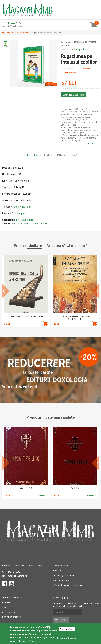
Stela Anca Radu (22, 207)
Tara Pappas (18, 213)
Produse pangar (12, 617)
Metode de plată (61, 580)
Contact (41, 566)
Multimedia (9, 612)
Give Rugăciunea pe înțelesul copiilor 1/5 (62, 68)
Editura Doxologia (21, 33)
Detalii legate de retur (64, 575)
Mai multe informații (28, 641)
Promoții (6, 566)
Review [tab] (48, 155)
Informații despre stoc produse (68, 585)
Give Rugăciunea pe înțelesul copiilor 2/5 (65, 68)
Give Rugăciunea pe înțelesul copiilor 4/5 (70, 68)
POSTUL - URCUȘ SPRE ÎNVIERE (30, 224)
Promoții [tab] (34, 417)
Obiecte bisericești (13, 598)
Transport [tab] (61, 155)
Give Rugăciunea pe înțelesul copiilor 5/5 (72, 68)
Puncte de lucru (60, 566)
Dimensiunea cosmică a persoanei (26, 317)
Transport (57, 570)
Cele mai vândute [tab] (60, 417)
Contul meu (19, 566)
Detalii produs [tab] (33, 155)
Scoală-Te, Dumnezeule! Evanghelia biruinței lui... (75, 318)
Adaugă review (70, 72)
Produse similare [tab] (28, 246)
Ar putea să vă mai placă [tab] (67, 246)
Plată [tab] (74, 155)
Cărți (8, 33)
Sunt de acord (67, 629)
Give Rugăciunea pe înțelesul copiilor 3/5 (67, 68)
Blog (31, 566)
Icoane (6, 602)
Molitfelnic (26, 488)
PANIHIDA (75, 488)
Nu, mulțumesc (68, 638)
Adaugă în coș (45, 328)
